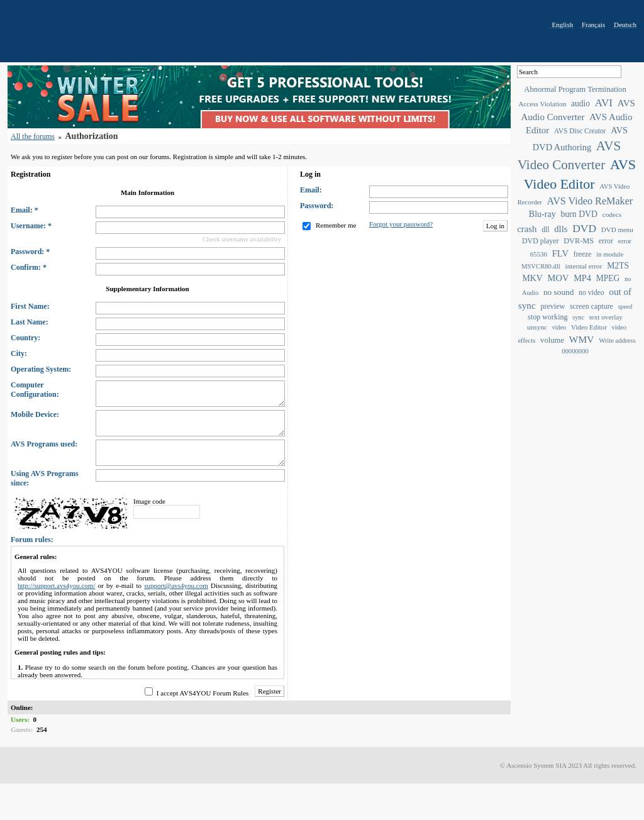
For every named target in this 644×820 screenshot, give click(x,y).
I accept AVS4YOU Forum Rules (203, 693)
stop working (548, 317)
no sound (558, 292)
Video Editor (589, 327)
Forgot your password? (401, 224)
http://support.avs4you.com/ (56, 585)
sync (578, 317)
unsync (537, 327)
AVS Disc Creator (580, 131)
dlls (561, 229)
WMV (582, 339)
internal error (584, 266)
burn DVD (579, 214)
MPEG (608, 278)
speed (625, 307)
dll (545, 230)
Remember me (336, 225)
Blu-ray (542, 214)
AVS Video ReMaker (590, 201)
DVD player (540, 241)
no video (591, 293)
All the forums (33, 136)
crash (527, 229)
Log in (495, 226)
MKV (532, 278)
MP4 (582, 278)
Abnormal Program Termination (575, 89)
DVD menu (617, 230)
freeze (583, 254)
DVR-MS (579, 241)
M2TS (618, 266)
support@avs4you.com (176, 585)
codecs (612, 214)
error (606, 241)
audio (580, 103)
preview (552, 306)
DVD (584, 228)
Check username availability (242, 239)
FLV (560, 253)
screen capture (591, 306)
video (559, 327)
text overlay (606, 317)
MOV (558, 278)
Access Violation (542, 104)
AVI (604, 103)
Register (269, 691)
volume (552, 340)
